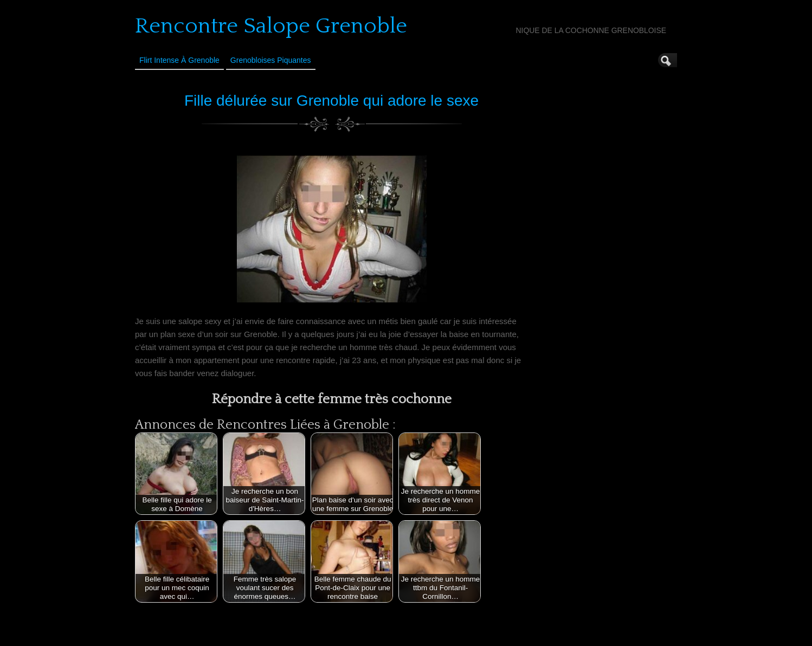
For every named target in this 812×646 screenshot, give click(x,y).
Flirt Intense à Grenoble (179, 60)
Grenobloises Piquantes (271, 60)
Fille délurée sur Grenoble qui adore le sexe (331, 101)
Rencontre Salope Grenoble (271, 26)
